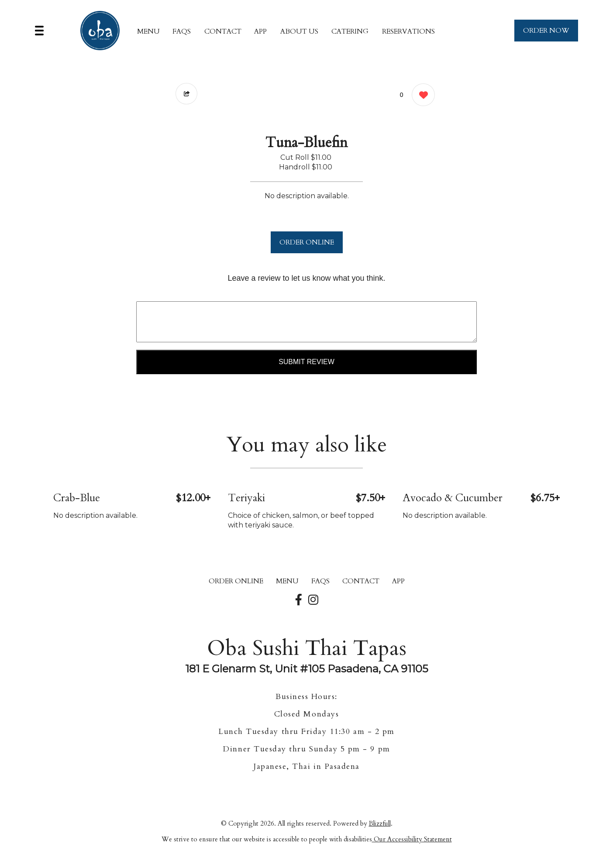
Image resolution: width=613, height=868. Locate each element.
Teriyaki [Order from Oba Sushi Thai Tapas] (246, 498)
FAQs (182, 31)
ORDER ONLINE (307, 242)
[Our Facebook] (299, 600)
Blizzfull (380, 823)
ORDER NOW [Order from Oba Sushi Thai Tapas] (546, 31)
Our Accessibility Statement (412, 839)
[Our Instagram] (313, 600)
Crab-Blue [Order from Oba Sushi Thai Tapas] (77, 498)
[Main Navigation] (39, 31)
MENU (148, 31)
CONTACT (223, 31)
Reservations (408, 31)
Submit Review (306, 362)
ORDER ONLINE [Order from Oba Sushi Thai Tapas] (236, 581)
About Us (299, 31)
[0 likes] (421, 96)
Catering (350, 31)
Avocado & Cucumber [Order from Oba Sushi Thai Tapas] (453, 498)
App (260, 31)
